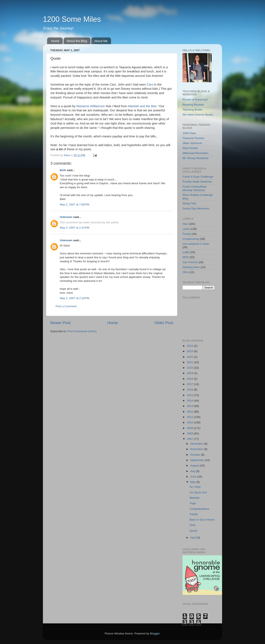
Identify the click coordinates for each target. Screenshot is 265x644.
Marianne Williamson (91, 106)
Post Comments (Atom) (82, 331)
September (197, 460)
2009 (190, 428)
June (194, 477)
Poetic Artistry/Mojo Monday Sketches (195, 188)
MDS (186, 257)
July (193, 471)
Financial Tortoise (193, 138)
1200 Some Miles (72, 19)
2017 (190, 384)
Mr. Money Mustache (196, 158)
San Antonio (190, 262)
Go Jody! (195, 487)
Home (55, 41)
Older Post (164, 323)
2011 (190, 417)
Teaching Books (192, 110)
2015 (190, 395)
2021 (190, 362)
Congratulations (199, 509)
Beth (63, 170)
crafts (186, 252)
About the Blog (77, 41)
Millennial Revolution (195, 153)
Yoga (193, 503)
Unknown (66, 217)
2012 (190, 412)
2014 (190, 401)
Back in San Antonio (202, 520)
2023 (190, 351)
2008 (190, 433)
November (197, 449)
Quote (193, 531)
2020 (190, 368)
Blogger (155, 633)
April (193, 538)
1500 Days (189, 133)
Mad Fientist (190, 148)
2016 (190, 390)
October (196, 455)
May (193, 482)
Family (187, 234)
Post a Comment (66, 306)
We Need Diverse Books (198, 115)
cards (186, 229)
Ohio (186, 272)
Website (195, 498)
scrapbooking (191, 239)
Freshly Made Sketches (197, 182)
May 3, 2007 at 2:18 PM (74, 298)
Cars (150, 85)
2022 (190, 357)
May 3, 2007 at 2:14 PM (74, 228)
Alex (185, 224)
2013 (190, 406)
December (197, 444)
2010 (190, 422)
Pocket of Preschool (195, 100)
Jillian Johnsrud (192, 143)
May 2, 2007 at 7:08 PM (74, 205)
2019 (190, 373)
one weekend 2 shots (196, 244)
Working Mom (191, 267)
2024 (190, 346)
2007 (190, 439)
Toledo (194, 514)
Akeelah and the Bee (142, 106)
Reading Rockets (193, 105)
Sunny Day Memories (196, 208)
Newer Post (60, 323)
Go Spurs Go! (198, 492)
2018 (190, 379)
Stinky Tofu (189, 203)
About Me (101, 41)
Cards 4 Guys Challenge (198, 177)
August (195, 466)
